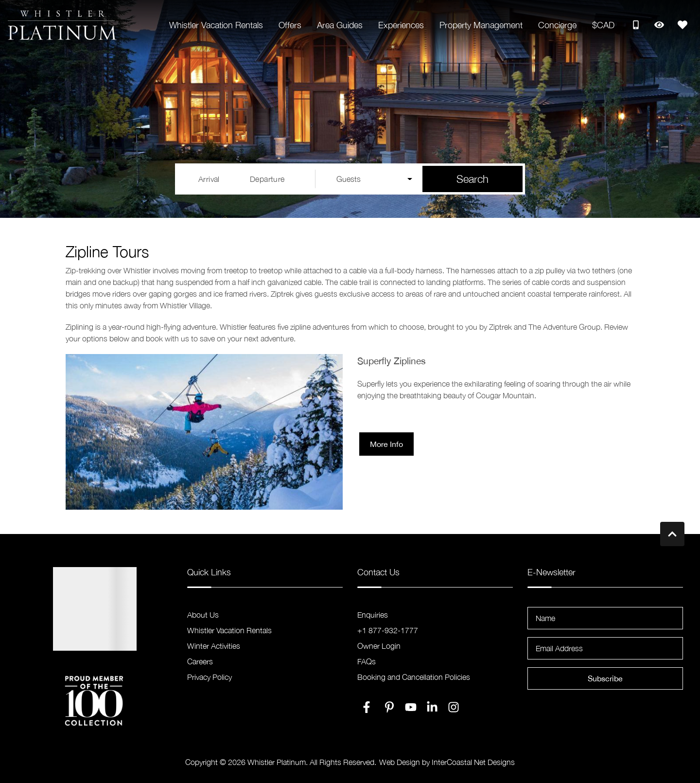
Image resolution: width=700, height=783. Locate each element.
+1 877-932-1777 (388, 630)
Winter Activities (214, 646)
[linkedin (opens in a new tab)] (432, 707)
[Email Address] (605, 648)
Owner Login (379, 646)
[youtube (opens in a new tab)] (411, 707)
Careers (200, 661)
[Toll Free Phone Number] (636, 25)
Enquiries (373, 615)
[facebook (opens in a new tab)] (368, 707)
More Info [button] (386, 444)
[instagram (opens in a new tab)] (454, 707)
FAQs (367, 661)
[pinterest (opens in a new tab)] (389, 707)
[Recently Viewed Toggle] (659, 25)
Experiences (401, 25)
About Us (203, 615)
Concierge (557, 25)
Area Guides (340, 25)
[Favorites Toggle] (682, 25)
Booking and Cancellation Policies (414, 677)
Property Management (481, 25)
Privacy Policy (210, 677)
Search (472, 179)
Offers (290, 25)
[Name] (605, 618)
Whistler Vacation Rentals (216, 25)
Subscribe (605, 678)
